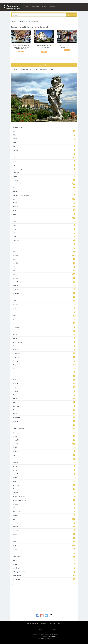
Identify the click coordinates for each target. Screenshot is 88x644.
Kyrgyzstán (44, 327)
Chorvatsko (44, 255)
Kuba (44, 316)
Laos (44, 331)
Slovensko (44, 485)
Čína (44, 188)
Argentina (44, 142)
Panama (44, 425)
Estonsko (44, 207)
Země (27, 7)
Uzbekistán (44, 553)
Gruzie (44, 237)
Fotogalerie (35, 7)
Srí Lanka (44, 504)
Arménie (44, 146)
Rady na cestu (44, 579)
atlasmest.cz (33, 629)
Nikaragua (44, 406)
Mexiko (44, 387)
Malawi (44, 368)
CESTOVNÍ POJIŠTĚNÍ (32, 624)
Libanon (44, 338)
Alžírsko (44, 135)
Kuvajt (44, 319)
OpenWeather (52, 636)
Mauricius (44, 383)
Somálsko (44, 493)
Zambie (44, 564)
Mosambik (44, 391)
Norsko (44, 414)
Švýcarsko (44, 527)
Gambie (44, 222)
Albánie (44, 131)
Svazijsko (44, 515)
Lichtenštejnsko (44, 342)
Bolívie (44, 165)
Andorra (44, 139)
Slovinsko (44, 489)
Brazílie (44, 176)
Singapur (44, 481)
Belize (44, 158)
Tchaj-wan (44, 538)
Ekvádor (44, 203)
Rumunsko (44, 451)
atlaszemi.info (54, 629)
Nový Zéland (44, 417)
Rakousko (44, 444)
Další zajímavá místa (44, 572)
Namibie (44, 395)
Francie (44, 218)
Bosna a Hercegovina (44, 169)
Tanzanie (44, 530)
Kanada (44, 297)
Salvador (44, 463)
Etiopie (44, 210)
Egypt (44, 199)
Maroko (44, 380)
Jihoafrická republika (44, 282)
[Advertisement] (44, 599)
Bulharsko (44, 180)
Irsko (44, 271)
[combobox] (39, 15)
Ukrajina (44, 549)
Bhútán (44, 161)
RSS (59, 624)
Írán (44, 267)
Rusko (44, 455)
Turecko (44, 545)
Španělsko (44, 519)
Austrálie (44, 150)
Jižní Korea (44, 286)
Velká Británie (44, 557)
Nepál (44, 402)
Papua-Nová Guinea (44, 429)
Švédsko (44, 523)
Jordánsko (44, 289)
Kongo (44, 308)
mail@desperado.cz (46, 638)
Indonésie (44, 263)
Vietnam (44, 560)
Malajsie (44, 365)
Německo (44, 399)
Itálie (44, 274)
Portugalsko (44, 440)
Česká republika (44, 184)
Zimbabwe (44, 568)
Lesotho (44, 335)
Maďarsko (44, 357)
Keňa (44, 301)
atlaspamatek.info (43, 629)
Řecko (44, 459)
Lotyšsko (44, 350)
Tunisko (44, 542)
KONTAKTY (44, 624)
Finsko (44, 214)
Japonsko (44, 278)
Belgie (44, 154)
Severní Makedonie (44, 474)
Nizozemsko (44, 410)
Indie (44, 259)
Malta (44, 376)
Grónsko (44, 233)
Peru (44, 432)
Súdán (44, 508)
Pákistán (44, 421)
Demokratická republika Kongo (44, 195)
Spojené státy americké (44, 500)
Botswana (44, 173)
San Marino (44, 466)
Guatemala (44, 240)
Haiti (44, 244)
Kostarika (44, 312)
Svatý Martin (44, 512)
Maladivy (44, 361)
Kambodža (44, 293)
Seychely (44, 478)
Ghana (44, 225)
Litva (44, 346)
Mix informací (44, 576)
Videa (44, 7)
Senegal (44, 470)
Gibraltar (44, 229)
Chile (44, 252)
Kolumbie (44, 304)
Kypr (44, 323)
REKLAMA (52, 624)
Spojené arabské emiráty (44, 496)
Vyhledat (71, 15)
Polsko (44, 436)
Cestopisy (52, 7)
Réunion (44, 448)
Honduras (44, 248)
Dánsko (44, 191)
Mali (44, 372)
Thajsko (44, 534)
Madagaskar (44, 353)
